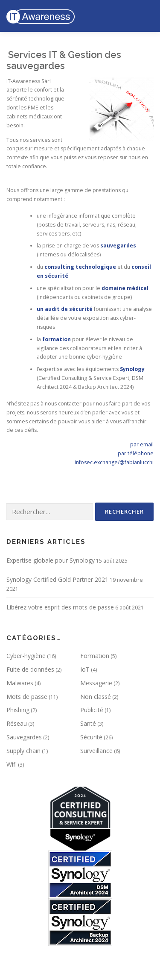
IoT (85, 669)
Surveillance (96, 751)
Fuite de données (30, 669)
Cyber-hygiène (26, 656)
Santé (88, 723)
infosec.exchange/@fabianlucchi (114, 462)
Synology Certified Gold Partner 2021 (57, 579)
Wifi (12, 764)
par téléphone (136, 453)
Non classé (96, 697)
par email (142, 444)
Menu (146, 16)
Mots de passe (27, 697)
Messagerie (96, 683)
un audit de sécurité (65, 309)
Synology (132, 369)
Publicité (92, 710)
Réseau (17, 723)
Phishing (18, 710)
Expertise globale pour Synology (51, 560)
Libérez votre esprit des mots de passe (60, 607)
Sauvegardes (24, 737)
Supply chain (23, 751)
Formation (95, 656)
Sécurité (91, 737)
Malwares (20, 683)
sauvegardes (118, 246)
